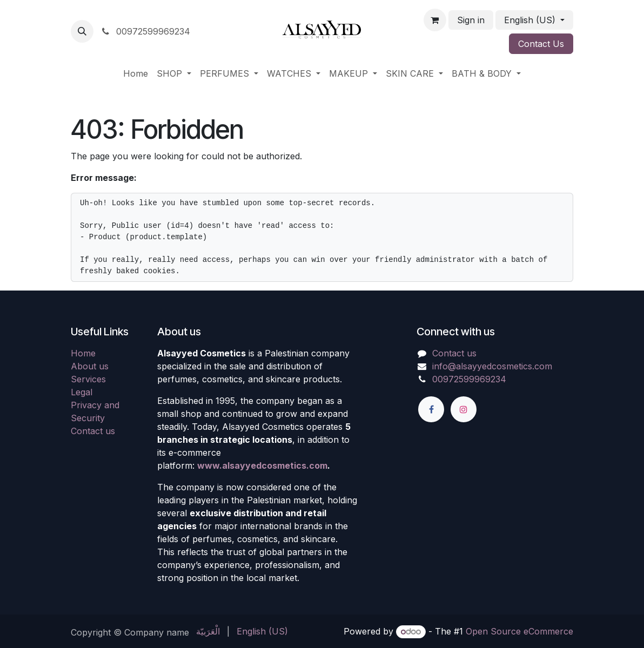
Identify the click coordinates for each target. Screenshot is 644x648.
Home (83, 353)
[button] (82, 31)
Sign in (471, 20)
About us (90, 366)
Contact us (93, 431)
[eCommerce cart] (435, 20)
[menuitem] (136, 73)
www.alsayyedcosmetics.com (262, 465)
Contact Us (541, 44)
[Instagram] (464, 409)
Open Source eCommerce (519, 631)
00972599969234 (145, 31)
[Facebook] (431, 409)
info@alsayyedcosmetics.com (492, 366)
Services (88, 379)
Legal (82, 392)
